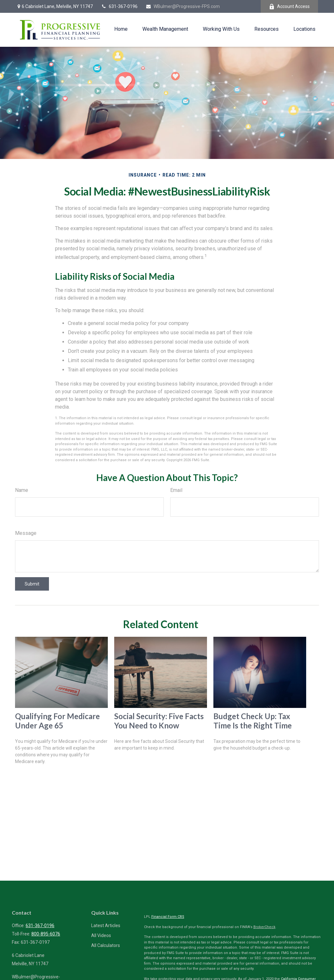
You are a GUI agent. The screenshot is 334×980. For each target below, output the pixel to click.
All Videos (101, 935)
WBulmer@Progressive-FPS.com (183, 6)
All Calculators (106, 945)
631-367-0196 (119, 6)
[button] (121, 29)
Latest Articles (106, 926)
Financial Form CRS (168, 917)
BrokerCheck (264, 927)
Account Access (289, 7)
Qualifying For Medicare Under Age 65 (57, 721)
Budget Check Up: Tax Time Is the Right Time (253, 721)
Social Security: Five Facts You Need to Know (159, 721)
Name (22, 490)
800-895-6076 (46, 934)
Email (176, 490)
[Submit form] (32, 584)
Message (26, 533)
